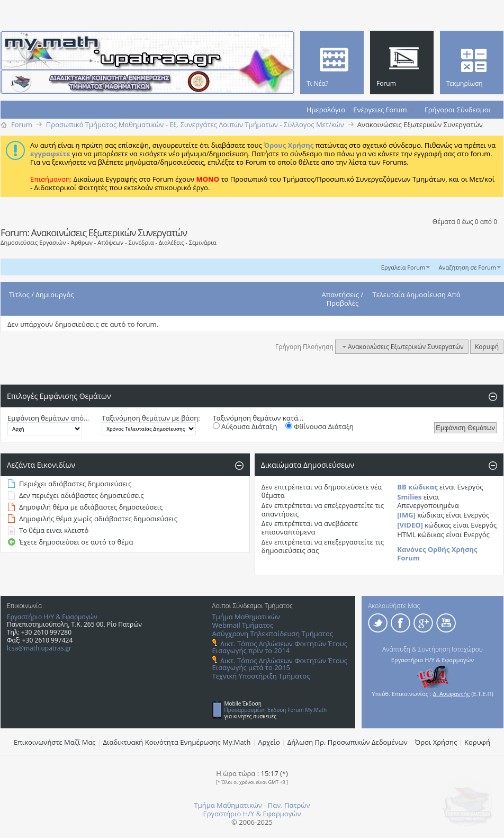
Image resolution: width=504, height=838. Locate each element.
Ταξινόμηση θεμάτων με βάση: (151, 418)
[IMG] (406, 515)
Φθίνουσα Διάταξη (319, 426)
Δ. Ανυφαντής (452, 694)
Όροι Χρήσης (436, 742)
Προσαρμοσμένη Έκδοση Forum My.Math (276, 710)
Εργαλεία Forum (403, 267)
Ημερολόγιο (326, 110)
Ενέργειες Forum (380, 110)
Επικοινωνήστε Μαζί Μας (55, 742)
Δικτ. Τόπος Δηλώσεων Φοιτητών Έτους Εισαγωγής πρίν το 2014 (280, 647)
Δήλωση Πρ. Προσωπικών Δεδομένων (348, 742)
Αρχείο (269, 742)
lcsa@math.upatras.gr (39, 648)
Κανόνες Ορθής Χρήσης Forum (437, 554)
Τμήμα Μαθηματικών (246, 617)
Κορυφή (487, 347)
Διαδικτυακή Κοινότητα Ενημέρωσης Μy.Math (177, 742)
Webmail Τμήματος (243, 625)
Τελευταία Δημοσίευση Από (417, 295)
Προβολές (343, 303)
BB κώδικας (417, 487)
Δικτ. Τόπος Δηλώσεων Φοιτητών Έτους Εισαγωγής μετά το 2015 (280, 664)
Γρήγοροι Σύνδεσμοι (458, 110)
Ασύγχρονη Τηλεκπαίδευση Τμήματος (273, 634)
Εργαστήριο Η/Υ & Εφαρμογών (52, 617)
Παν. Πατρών (289, 805)
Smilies (409, 497)
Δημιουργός (55, 295)
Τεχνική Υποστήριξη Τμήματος (261, 676)
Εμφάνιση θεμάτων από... (48, 418)
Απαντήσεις (341, 295)
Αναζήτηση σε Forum (467, 267)
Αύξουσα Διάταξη (245, 426)
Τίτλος (19, 295)
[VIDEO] (410, 525)
